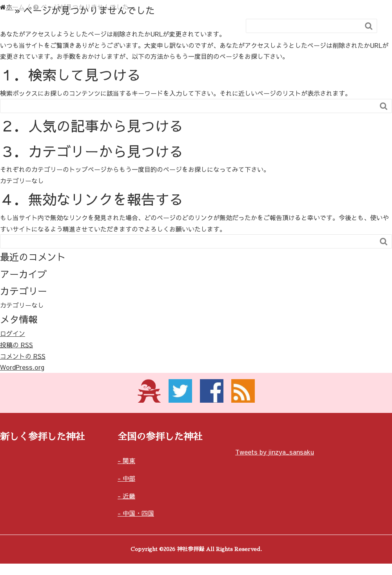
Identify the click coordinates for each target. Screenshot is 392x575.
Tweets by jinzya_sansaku (275, 452)
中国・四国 (138, 513)
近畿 (129, 496)
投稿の (16, 345)
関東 (129, 460)
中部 (129, 478)
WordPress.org (22, 367)
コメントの (23, 356)
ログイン (13, 333)
